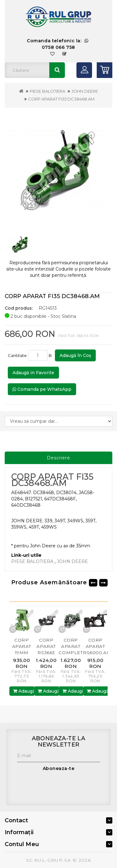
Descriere (58, 458)
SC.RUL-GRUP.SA (49, 860)
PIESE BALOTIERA (47, 91)
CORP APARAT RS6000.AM (97, 646)
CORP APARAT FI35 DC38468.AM (61, 99)
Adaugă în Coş (75, 355)
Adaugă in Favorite (33, 373)
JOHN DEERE (85, 91)
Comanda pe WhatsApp (42, 389)
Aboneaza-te (59, 768)
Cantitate (17, 355)
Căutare (57, 70)
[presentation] (65, 787)
